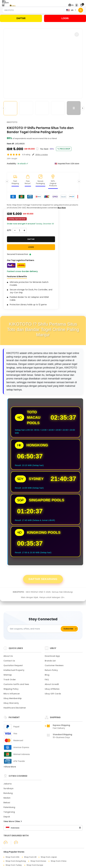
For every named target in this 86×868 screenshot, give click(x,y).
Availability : (12, 164)
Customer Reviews (54, 665)
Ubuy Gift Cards (53, 694)
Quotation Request (13, 665)
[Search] (81, 10)
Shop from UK (30, 857)
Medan (7, 798)
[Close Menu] (3, 6)
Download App (52, 656)
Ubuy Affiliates (52, 689)
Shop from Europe (35, 865)
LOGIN (65, 18)
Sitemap (8, 675)
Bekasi (7, 803)
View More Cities (13, 821)
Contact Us (9, 661)
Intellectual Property (14, 670)
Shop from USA (12, 857)
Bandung (8, 793)
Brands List (50, 661)
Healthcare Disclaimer (15, 708)
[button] (71, 5)
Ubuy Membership (13, 698)
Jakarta (8, 784)
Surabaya (8, 788)
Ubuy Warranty (11, 703)
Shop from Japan (49, 857)
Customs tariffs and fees (16, 684)
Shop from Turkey (14, 865)
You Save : (45, 149)
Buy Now (62, 208)
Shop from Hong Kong (16, 861)
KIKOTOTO (12, 122)
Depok (7, 817)
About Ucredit (52, 684)
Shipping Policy (11, 689)
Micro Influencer (12, 694)
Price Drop (64, 149)
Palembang (9, 807)
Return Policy (51, 670)
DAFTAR (21, 18)
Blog (47, 675)
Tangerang (9, 812)
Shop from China (58, 861)
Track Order (10, 680)
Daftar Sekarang (43, 579)
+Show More (10, 767)
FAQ (47, 680)
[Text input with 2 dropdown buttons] (33, 10)
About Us (8, 656)
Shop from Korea (38, 861)
